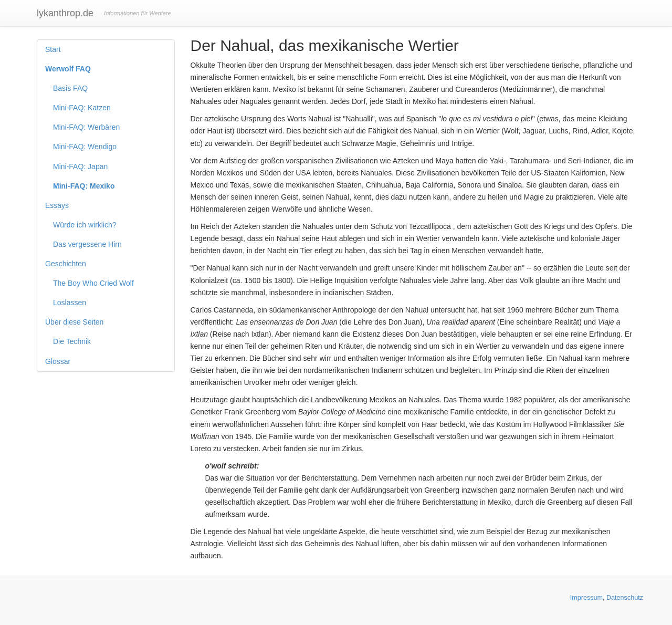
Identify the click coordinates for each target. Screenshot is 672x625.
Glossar (58, 361)
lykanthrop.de (65, 13)
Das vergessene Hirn (87, 244)
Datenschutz (625, 598)
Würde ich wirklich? (85, 225)
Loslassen (70, 303)
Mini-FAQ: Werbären (86, 127)
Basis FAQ (70, 88)
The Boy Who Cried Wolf (93, 283)
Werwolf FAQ (68, 69)
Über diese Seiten (74, 322)
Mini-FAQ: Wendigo (85, 147)
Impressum (586, 598)
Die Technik (72, 341)
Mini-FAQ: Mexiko (84, 186)
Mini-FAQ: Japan (80, 166)
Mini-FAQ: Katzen (82, 108)
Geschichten (66, 264)
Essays (57, 205)
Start (53, 49)
